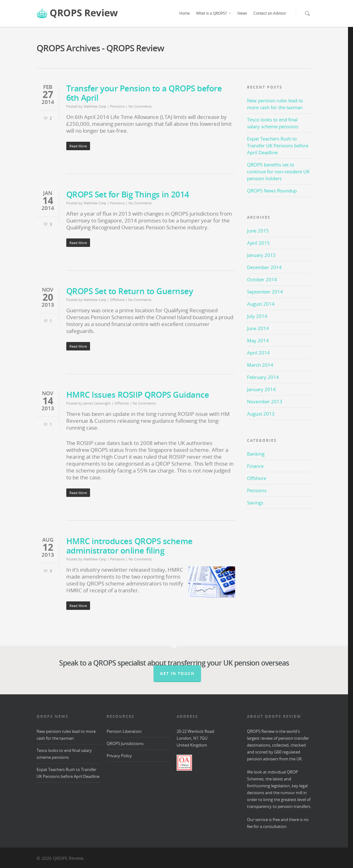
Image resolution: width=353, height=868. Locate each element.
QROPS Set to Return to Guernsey (130, 291)
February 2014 (263, 377)
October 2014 (262, 279)
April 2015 (258, 243)
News (242, 13)
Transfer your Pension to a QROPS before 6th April (144, 93)
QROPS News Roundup (272, 191)
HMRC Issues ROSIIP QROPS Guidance (138, 395)
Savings (255, 503)
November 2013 (265, 401)
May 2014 (258, 340)
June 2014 (258, 328)
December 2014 (264, 267)
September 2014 (265, 292)
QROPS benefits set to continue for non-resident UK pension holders (278, 171)
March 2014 (260, 365)
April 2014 (258, 353)
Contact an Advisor (270, 13)
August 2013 (261, 414)
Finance (255, 466)
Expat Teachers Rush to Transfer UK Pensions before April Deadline (278, 146)
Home (184, 13)
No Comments (140, 106)
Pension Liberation (124, 731)
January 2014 (261, 389)
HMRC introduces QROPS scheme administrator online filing (129, 546)
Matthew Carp (95, 106)
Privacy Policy (119, 756)
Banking (256, 454)
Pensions (117, 106)
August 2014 (261, 304)
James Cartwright (97, 403)
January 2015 (261, 255)
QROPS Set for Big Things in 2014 (128, 194)
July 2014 (257, 316)
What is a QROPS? (214, 13)
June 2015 (258, 231)
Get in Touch (177, 674)
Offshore (117, 300)
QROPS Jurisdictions (125, 743)
